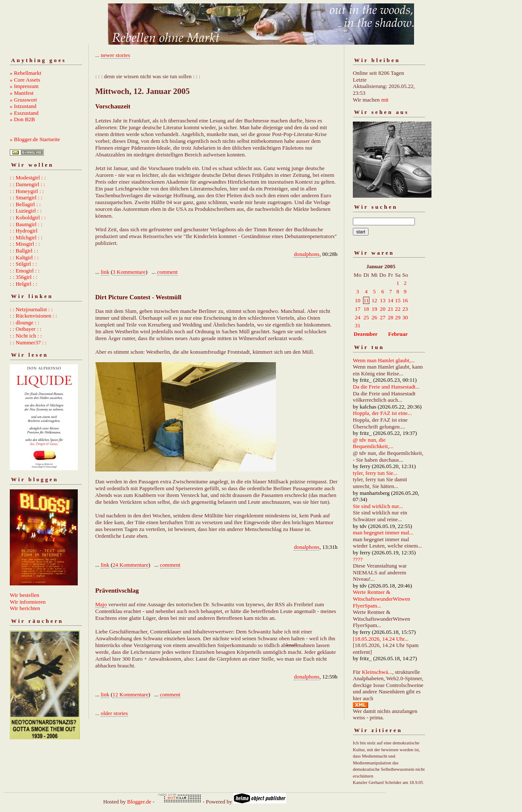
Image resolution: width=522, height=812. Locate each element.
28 (390, 317)
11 (366, 300)
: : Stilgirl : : (23, 264)
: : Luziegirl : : (26, 211)
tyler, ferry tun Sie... (375, 473)
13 (383, 300)
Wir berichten (25, 608)
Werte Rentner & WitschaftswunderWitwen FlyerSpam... (382, 599)
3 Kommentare (129, 272)
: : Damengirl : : (27, 184)
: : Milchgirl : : (26, 237)
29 (398, 317)
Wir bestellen (24, 595)
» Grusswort (23, 100)
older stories (114, 713)
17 (358, 309)
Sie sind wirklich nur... (378, 506)
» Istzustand (23, 106)
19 (374, 309)
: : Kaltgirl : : (24, 257)
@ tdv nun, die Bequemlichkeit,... (373, 443)
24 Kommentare (130, 565)
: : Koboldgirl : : (28, 217)
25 (366, 317)
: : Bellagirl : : (25, 204)
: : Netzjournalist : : (31, 309)
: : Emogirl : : (25, 271)
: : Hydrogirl (24, 231)
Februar (398, 334)
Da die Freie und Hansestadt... (386, 387)
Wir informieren (28, 602)
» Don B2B (22, 119)
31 (358, 325)
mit (385, 100)
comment (167, 272)
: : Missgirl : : (25, 244)
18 (366, 309)
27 (383, 317)
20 (383, 309)
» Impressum (24, 86)
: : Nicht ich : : (26, 336)
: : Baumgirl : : (26, 224)
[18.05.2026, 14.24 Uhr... (381, 639)
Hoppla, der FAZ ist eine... (382, 413)
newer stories (115, 55)
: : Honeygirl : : (27, 191)
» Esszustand (24, 113)
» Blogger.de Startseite (35, 139)
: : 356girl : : (24, 277)
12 (374, 300)
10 (358, 300)
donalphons (306, 254)
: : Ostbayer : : (26, 329)
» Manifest (22, 93)
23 (405, 309)
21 (390, 309)
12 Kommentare (130, 694)
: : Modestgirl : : (28, 177)
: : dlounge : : (24, 322)
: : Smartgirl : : (26, 197)
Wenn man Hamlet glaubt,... (384, 360)
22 (398, 309)
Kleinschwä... (377, 672)
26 (374, 317)
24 (358, 317)
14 (390, 300)
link (105, 272)
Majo (101, 604)
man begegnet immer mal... (383, 532)
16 (405, 300)
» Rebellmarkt (26, 73)
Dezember (366, 334)
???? (358, 559)
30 (405, 317)
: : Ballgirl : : (24, 251)
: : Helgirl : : (23, 284)
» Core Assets (25, 80)
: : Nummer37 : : (28, 342)
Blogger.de (139, 802)
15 (398, 300)
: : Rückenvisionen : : (33, 316)
